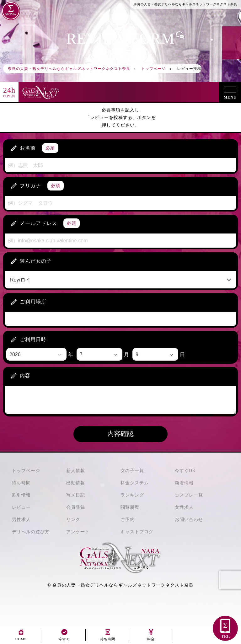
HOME (21, 637)
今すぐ (64, 637)
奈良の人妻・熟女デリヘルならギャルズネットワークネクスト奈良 (123, 585)
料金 (151, 637)
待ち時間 (108, 637)
